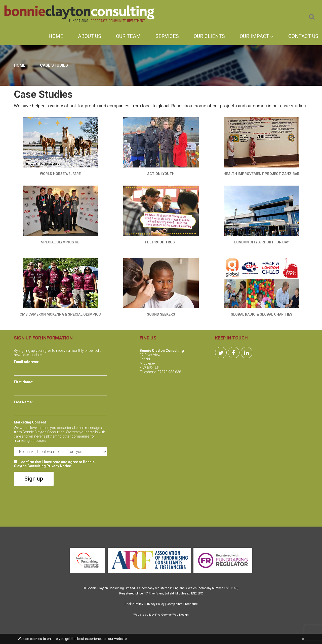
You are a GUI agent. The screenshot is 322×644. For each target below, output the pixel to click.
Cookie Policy (134, 604)
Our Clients (209, 36)
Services (167, 36)
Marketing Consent (30, 422)
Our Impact (257, 36)
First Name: (24, 382)
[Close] (303, 639)
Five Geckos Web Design (172, 615)
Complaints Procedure (182, 604)
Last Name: (23, 402)
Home (56, 36)
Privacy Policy (155, 604)
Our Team (128, 36)
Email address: (26, 362)
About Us (90, 36)
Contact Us (303, 36)
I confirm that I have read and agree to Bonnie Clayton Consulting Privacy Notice (54, 464)
